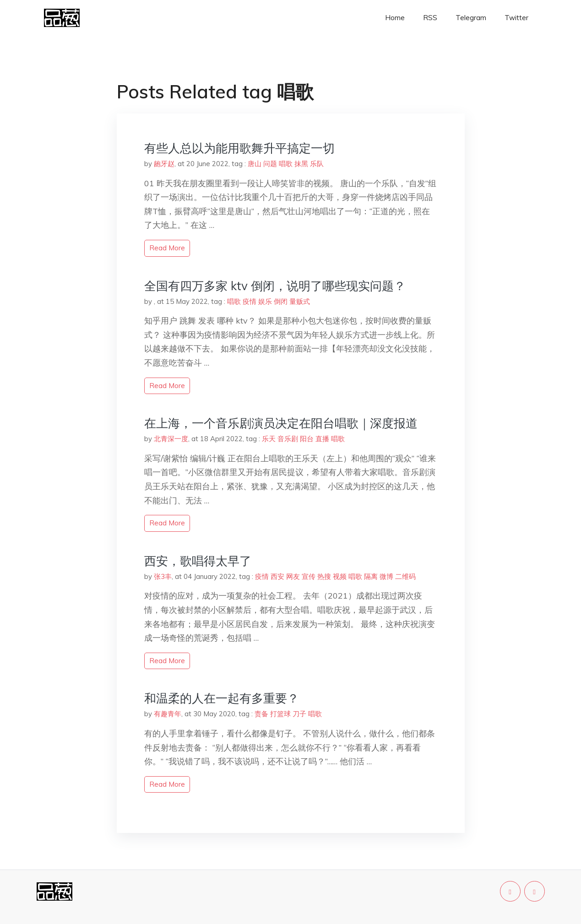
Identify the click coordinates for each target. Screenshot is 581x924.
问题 (270, 164)
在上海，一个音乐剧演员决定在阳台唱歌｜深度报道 (281, 423)
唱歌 (286, 164)
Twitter (516, 18)
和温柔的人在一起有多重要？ (222, 698)
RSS (430, 18)
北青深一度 (171, 439)
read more (167, 248)
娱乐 (265, 301)
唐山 (255, 164)
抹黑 (301, 164)
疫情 (250, 301)
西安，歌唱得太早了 (198, 561)
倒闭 (281, 301)
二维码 (405, 576)
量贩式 (300, 301)
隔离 (371, 576)
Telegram (471, 18)
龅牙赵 (164, 164)
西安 (277, 576)
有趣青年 (168, 714)
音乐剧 (288, 439)
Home (395, 18)
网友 (293, 576)
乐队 (317, 164)
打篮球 (280, 714)
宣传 (309, 576)
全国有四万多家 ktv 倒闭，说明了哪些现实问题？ (275, 286)
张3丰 (163, 576)
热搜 (324, 576)
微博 (386, 576)
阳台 (307, 439)
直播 (322, 439)
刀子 (299, 714)
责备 (261, 714)
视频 (340, 576)
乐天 (269, 439)
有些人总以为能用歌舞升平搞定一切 (239, 148)
